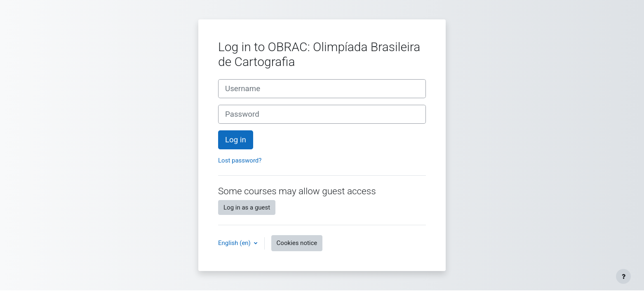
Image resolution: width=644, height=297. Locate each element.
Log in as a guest (247, 207)
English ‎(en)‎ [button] (235, 243)
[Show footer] (623, 276)
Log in (236, 140)
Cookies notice (297, 243)
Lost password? (240, 160)
